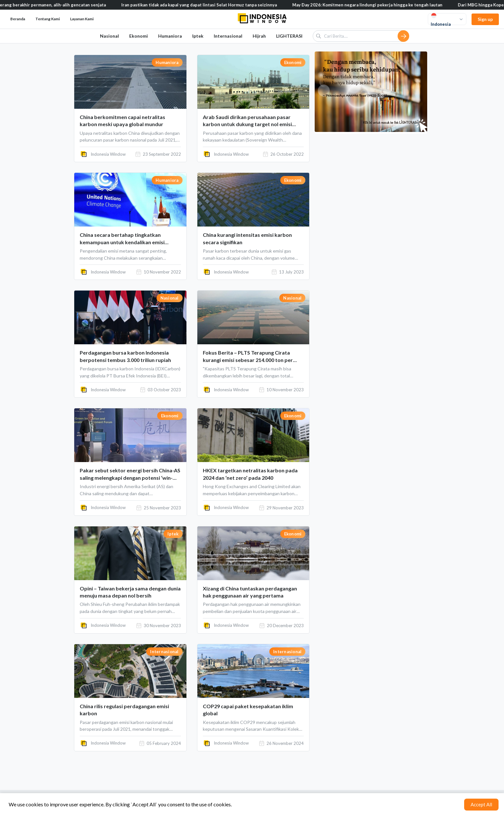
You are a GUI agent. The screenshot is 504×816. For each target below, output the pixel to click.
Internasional (228, 36)
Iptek (198, 36)
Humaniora (170, 36)
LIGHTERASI (289, 36)
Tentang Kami (48, 19)
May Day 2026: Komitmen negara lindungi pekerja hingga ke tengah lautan (377, 5)
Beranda (18, 19)
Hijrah (259, 36)
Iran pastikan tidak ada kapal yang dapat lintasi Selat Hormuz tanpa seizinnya (209, 5)
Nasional (109, 36)
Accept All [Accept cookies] (481, 804)
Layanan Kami (82, 19)
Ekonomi (139, 36)
